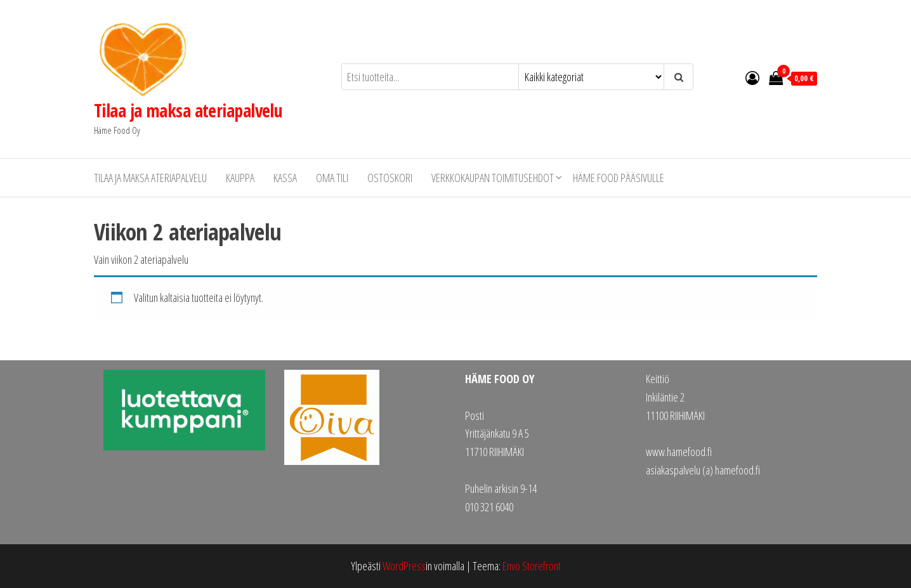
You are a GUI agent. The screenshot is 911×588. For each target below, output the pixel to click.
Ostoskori (390, 178)
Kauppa (240, 178)
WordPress (404, 566)
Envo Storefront (532, 566)
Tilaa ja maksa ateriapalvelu (188, 110)
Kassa (285, 178)
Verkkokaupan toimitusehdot (493, 178)
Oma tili (332, 178)
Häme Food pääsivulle (619, 178)
